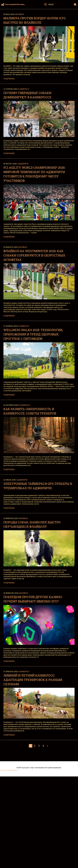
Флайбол (20, 14)
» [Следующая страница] (47, 746)
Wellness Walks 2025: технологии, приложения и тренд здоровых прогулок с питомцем (33, 334)
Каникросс (24, 89)
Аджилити (23, 164)
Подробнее (9, 79)
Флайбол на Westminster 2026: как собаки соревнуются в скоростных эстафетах (34, 255)
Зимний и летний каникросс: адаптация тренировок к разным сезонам (33, 680)
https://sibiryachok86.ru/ (9, 770)
